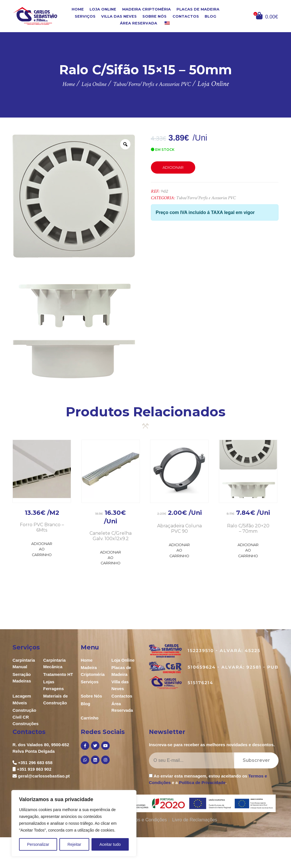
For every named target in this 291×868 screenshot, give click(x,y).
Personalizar (38, 844)
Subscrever (256, 760)
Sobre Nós (154, 16)
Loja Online (103, 9)
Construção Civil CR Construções (26, 717)
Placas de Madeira (198, 9)
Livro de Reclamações (195, 820)
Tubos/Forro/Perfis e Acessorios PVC (206, 198)
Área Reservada (139, 23)
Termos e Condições (146, 820)
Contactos (186, 16)
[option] (74, 256)
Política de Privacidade (202, 782)
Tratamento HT (58, 674)
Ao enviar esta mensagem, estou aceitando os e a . (208, 779)
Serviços (85, 16)
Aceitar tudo (110, 844)
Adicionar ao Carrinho (42, 549)
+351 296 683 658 (35, 763)
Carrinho (90, 718)
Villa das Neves (119, 16)
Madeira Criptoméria (146, 9)
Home (78, 9)
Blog (210, 16)
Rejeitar (74, 844)
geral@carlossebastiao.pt (44, 776)
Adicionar (173, 167)
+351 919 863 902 (34, 769)
